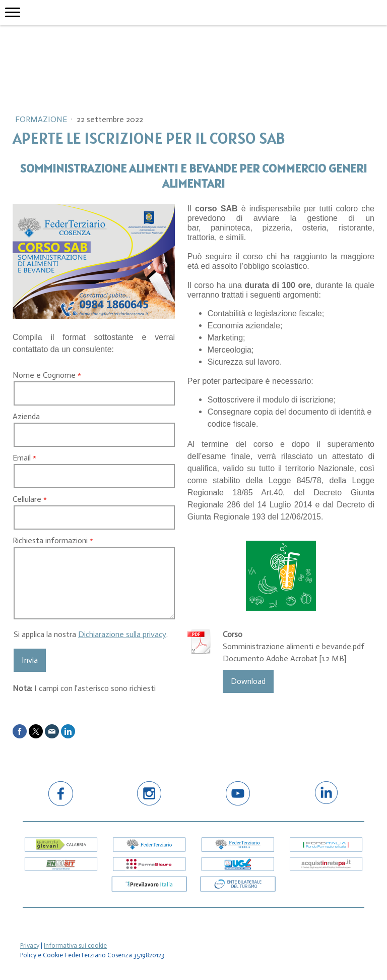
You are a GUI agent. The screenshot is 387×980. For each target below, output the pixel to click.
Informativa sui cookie (75, 945)
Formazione (42, 119)
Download (248, 681)
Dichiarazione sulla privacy (122, 634)
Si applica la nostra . (91, 634)
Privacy (30, 945)
